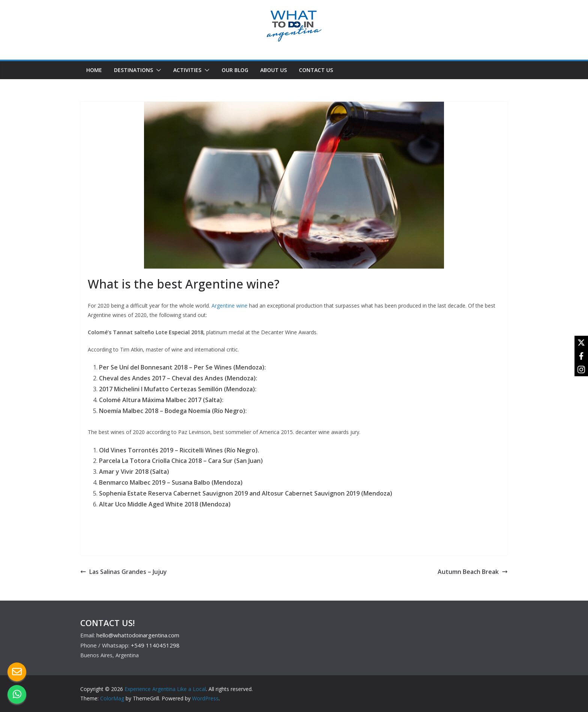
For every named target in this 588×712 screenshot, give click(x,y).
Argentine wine (229, 306)
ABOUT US (274, 70)
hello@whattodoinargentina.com (138, 635)
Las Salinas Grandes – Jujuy (124, 572)
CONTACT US (316, 70)
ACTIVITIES (187, 70)
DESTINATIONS (133, 70)
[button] (157, 70)
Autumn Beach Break (473, 572)
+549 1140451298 (155, 645)
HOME (94, 70)
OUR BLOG (235, 70)
